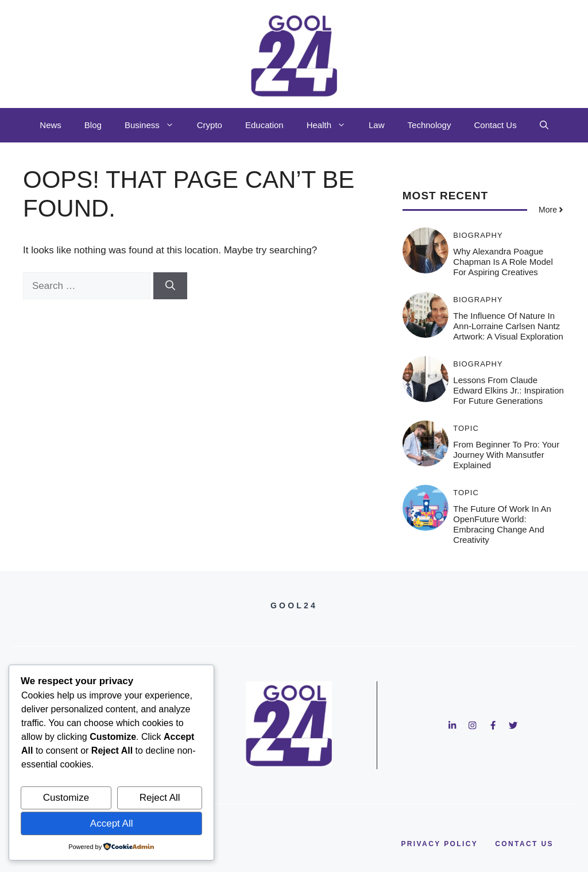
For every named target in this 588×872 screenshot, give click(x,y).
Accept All (112, 823)
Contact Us (495, 125)
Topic (466, 428)
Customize (66, 798)
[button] (544, 125)
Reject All (160, 798)
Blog (93, 125)
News (51, 125)
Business (155, 125)
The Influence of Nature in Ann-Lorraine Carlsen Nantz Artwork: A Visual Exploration (508, 326)
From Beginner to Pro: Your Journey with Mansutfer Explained (506, 455)
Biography (478, 235)
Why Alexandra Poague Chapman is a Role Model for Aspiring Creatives (503, 262)
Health (332, 125)
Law (377, 125)
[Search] (170, 286)
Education (264, 125)
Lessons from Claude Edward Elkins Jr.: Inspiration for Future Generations (508, 390)
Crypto (210, 125)
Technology (430, 125)
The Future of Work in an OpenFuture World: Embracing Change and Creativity (502, 524)
